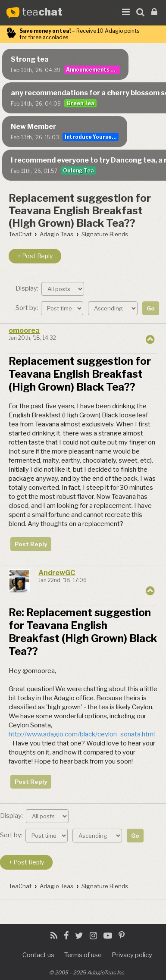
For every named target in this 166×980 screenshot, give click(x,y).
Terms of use (83, 955)
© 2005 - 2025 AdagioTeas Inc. (87, 972)
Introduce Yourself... (92, 137)
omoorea (24, 330)
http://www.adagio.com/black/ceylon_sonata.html (82, 734)
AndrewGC (57, 573)
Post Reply (31, 544)
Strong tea (30, 59)
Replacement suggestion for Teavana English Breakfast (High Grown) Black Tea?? (80, 211)
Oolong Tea (78, 171)
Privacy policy (132, 955)
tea (42, 12)
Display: (50, 289)
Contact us (38, 955)
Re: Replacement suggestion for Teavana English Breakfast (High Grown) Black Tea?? (83, 632)
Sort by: (49, 308)
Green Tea (80, 103)
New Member (33, 127)
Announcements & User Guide (93, 70)
